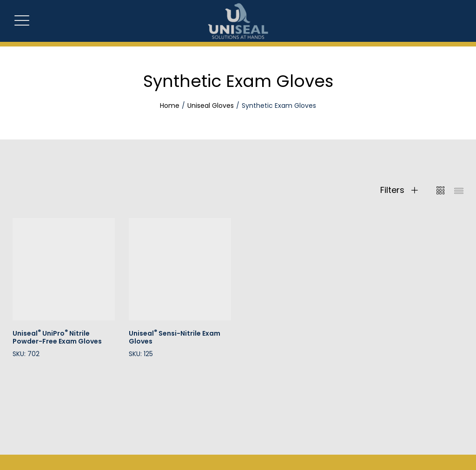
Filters (399, 190)
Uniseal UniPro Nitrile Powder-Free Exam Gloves (57, 337)
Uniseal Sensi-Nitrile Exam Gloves (175, 337)
